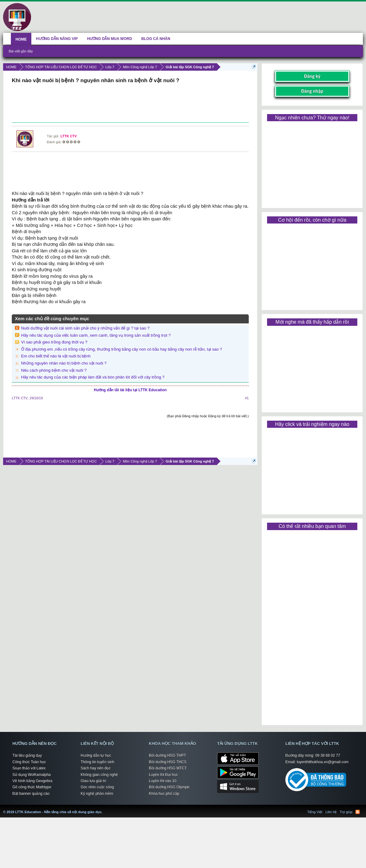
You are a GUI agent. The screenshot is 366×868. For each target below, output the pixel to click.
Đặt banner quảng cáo (31, 794)
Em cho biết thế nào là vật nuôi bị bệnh (56, 356)
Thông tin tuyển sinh (97, 762)
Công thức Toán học (29, 762)
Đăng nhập (312, 91)
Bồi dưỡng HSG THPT (167, 755)
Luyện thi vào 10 (163, 781)
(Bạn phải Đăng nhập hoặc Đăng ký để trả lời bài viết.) (208, 416)
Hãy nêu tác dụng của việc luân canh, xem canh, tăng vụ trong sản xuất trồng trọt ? (96, 335)
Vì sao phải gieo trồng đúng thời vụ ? (54, 342)
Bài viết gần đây (21, 51)
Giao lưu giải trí (93, 781)
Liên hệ (331, 812)
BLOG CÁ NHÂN (156, 39)
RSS (358, 812)
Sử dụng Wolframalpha (32, 775)
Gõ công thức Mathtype (32, 787)
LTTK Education (104, 808)
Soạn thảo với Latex (29, 768)
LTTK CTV (69, 136)
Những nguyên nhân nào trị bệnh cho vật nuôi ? (64, 363)
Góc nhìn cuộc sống (97, 787)
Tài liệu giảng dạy (27, 755)
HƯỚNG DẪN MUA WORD (110, 39)
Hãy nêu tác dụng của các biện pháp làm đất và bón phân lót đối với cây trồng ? (93, 377)
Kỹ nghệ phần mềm (97, 794)
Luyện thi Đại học (163, 775)
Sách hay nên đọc (96, 768)
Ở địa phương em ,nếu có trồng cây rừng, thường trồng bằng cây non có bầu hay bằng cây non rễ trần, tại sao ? (122, 349)
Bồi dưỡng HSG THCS (168, 762)
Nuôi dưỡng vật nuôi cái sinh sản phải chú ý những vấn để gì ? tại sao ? (85, 328)
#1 (247, 398)
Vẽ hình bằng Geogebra (32, 781)
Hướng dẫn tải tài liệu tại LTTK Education (130, 390)
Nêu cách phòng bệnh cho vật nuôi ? (54, 370)
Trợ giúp (346, 812)
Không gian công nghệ (99, 775)
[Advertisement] (130, 104)
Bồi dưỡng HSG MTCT (168, 768)
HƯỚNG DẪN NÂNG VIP (57, 39)
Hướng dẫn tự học (96, 755)
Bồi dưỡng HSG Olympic (169, 787)
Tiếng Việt (315, 812)
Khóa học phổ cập (164, 794)
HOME (21, 39)
